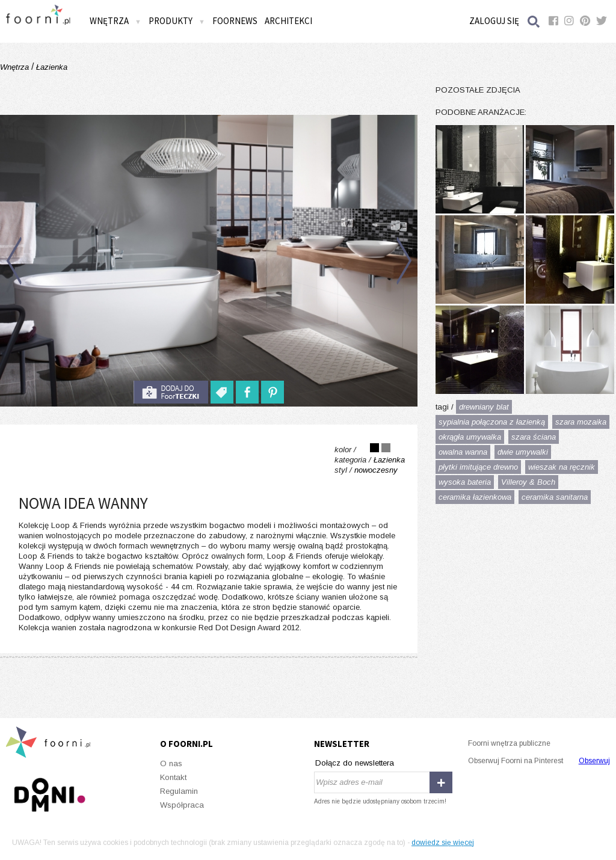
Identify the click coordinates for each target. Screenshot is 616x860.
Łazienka (51, 67)
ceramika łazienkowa (475, 497)
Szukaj (534, 21)
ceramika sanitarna (555, 497)
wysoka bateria (465, 482)
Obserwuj (594, 761)
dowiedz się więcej (443, 843)
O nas (171, 763)
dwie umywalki (523, 452)
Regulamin (179, 791)
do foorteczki (171, 392)
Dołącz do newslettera (355, 763)
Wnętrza (115, 21)
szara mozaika (581, 422)
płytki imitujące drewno (478, 467)
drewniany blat (484, 407)
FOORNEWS (235, 21)
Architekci (288, 21)
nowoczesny (376, 470)
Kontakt (173, 777)
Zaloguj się (494, 21)
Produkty (177, 21)
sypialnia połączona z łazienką (492, 422)
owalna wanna (463, 452)
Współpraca (182, 805)
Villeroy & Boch (528, 482)
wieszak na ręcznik (562, 467)
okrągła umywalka (470, 437)
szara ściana (534, 437)
